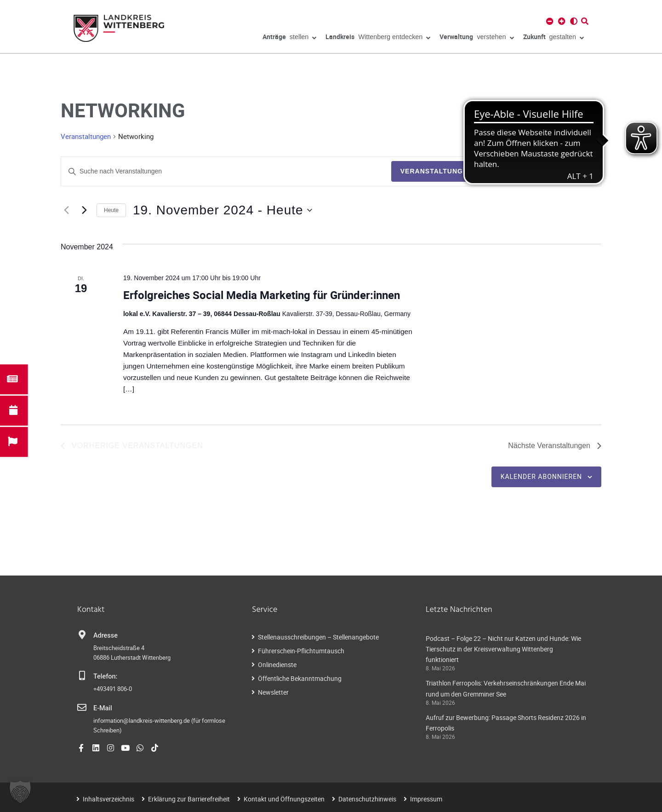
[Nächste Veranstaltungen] (84, 210)
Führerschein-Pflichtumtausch (301, 651)
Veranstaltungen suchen (453, 171)
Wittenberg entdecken (378, 38)
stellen (290, 38)
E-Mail (103, 708)
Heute (111, 210)
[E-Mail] (82, 708)
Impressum (426, 799)
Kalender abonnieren (541, 477)
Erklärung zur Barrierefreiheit (189, 799)
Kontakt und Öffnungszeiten (284, 799)
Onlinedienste (277, 665)
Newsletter (273, 692)
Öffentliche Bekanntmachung (300, 678)
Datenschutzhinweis (367, 799)
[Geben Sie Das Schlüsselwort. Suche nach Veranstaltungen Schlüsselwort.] (226, 171)
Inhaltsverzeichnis (108, 799)
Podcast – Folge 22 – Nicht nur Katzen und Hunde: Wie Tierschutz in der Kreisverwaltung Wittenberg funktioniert (503, 649)
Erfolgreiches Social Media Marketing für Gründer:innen (262, 295)
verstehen (477, 38)
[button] (20, 792)
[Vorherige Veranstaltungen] (66, 210)
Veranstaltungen (86, 136)
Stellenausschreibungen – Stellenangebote (318, 637)
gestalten (554, 38)
